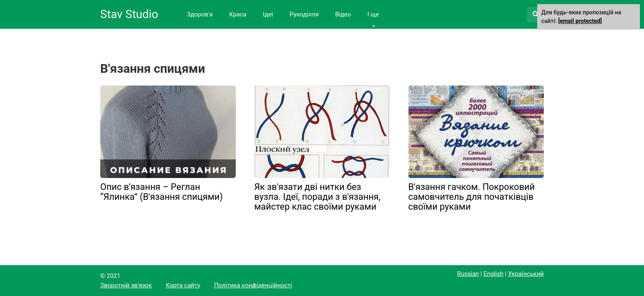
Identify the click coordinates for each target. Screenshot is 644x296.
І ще (373, 14)
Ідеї (268, 14)
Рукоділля (304, 14)
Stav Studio (129, 14)
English (493, 274)
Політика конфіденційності (253, 285)
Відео (343, 14)
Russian (468, 274)
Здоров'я (200, 14)
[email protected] (580, 21)
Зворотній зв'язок (126, 285)
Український (526, 274)
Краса (238, 14)
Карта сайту (183, 285)
